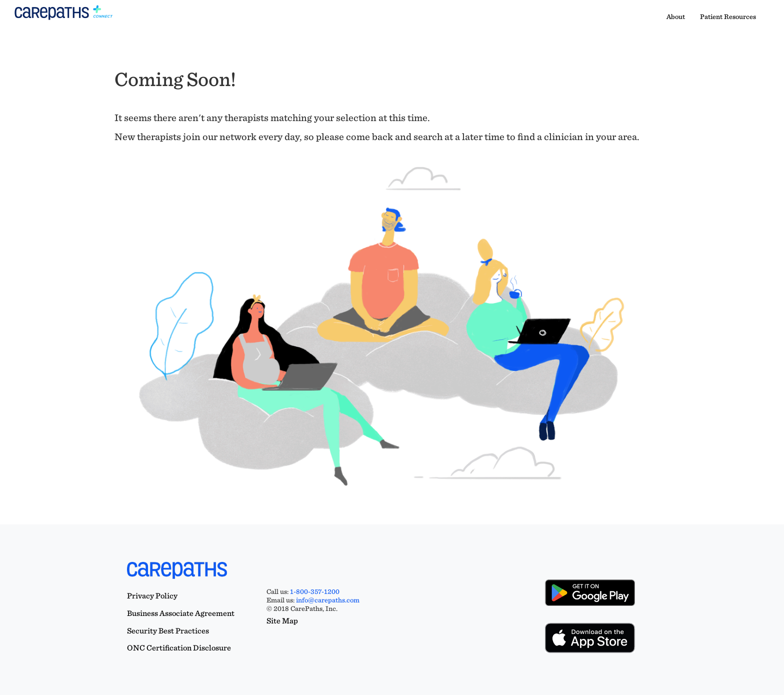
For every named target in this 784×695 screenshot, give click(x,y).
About (676, 17)
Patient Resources (728, 17)
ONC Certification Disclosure (179, 648)
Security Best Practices (168, 631)
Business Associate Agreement (181, 613)
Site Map (282, 621)
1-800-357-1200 (315, 591)
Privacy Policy (152, 596)
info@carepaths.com (328, 600)
